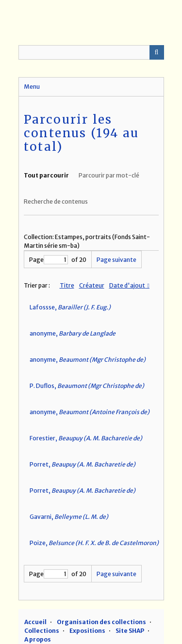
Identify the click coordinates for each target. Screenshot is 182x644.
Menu (32, 87)
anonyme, (73, 333)
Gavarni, (69, 517)
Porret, (83, 464)
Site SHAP (130, 631)
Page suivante (116, 260)
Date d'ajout (128, 285)
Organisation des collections (101, 622)
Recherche (157, 52)
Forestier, (86, 438)
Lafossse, (70, 307)
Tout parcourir (46, 175)
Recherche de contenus (56, 201)
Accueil (35, 622)
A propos (38, 639)
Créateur (92, 285)
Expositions (87, 631)
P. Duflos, (87, 386)
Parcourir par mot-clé (109, 175)
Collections (42, 631)
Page (49, 260)
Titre (67, 285)
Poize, (94, 543)
